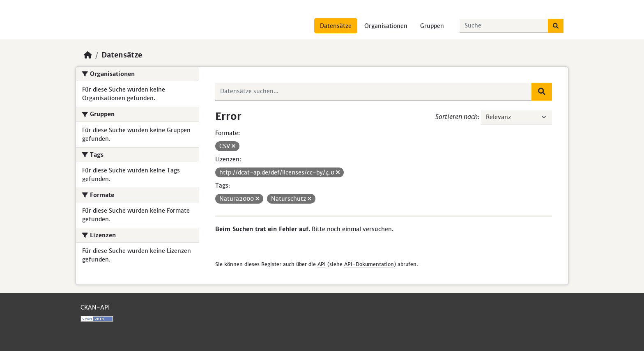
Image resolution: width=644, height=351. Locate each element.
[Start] (88, 55)
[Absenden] (556, 26)
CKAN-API (95, 307)
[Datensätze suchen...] (504, 26)
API (322, 264)
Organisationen (386, 26)
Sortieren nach (457, 117)
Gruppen (432, 26)
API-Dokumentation (369, 264)
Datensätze (336, 26)
